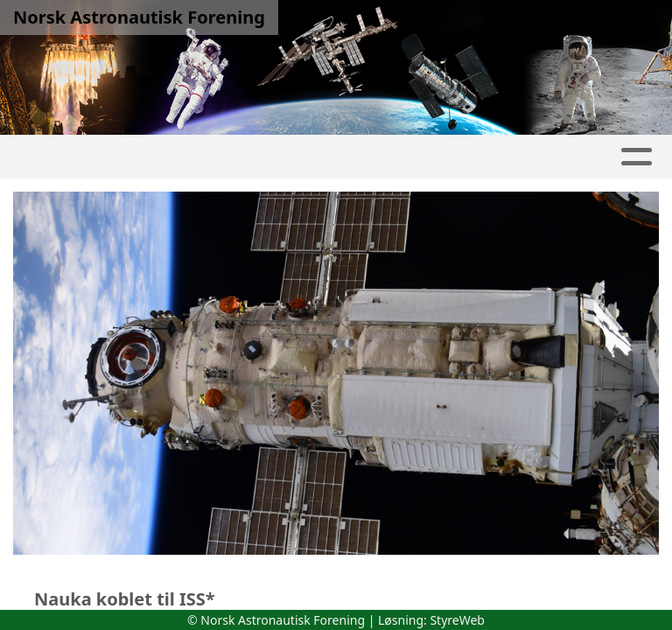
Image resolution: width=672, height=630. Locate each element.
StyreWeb (457, 620)
